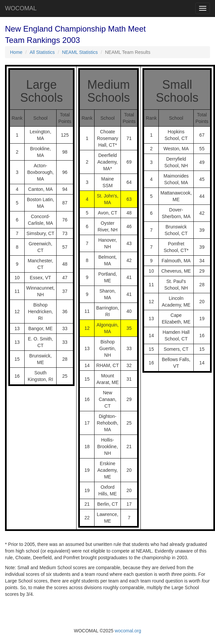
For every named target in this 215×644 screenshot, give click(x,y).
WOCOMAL (21, 8)
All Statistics (42, 52)
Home (16, 52)
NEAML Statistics (80, 52)
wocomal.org (128, 631)
